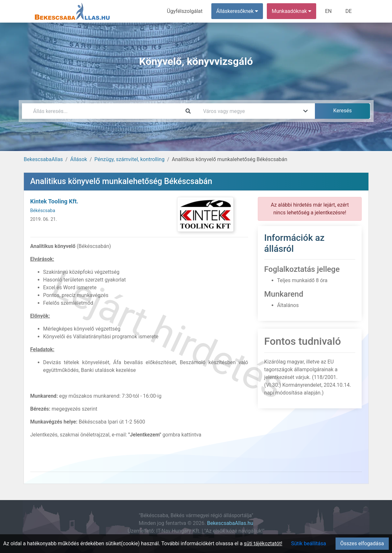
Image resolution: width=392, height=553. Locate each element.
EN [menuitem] (329, 11)
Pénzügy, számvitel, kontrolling (130, 159)
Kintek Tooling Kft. (54, 201)
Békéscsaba (43, 211)
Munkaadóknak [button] (292, 11)
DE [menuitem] (349, 11)
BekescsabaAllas (43, 159)
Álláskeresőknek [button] (237, 11)
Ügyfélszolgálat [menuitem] (185, 11)
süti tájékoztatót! (263, 543)
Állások (78, 159)
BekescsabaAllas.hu (230, 523)
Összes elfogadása (362, 543)
